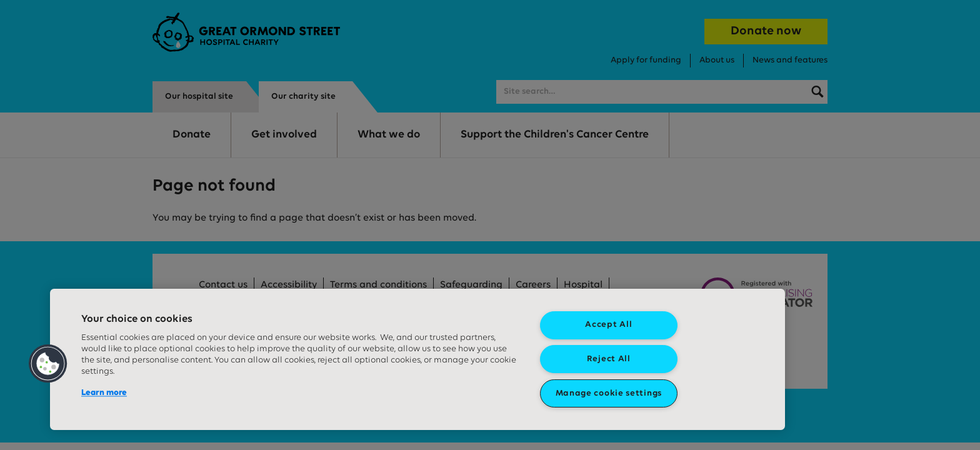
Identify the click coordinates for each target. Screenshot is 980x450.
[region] (417, 359)
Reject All (609, 359)
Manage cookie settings (609, 393)
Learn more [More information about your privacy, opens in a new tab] (104, 393)
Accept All (608, 325)
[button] (48, 364)
